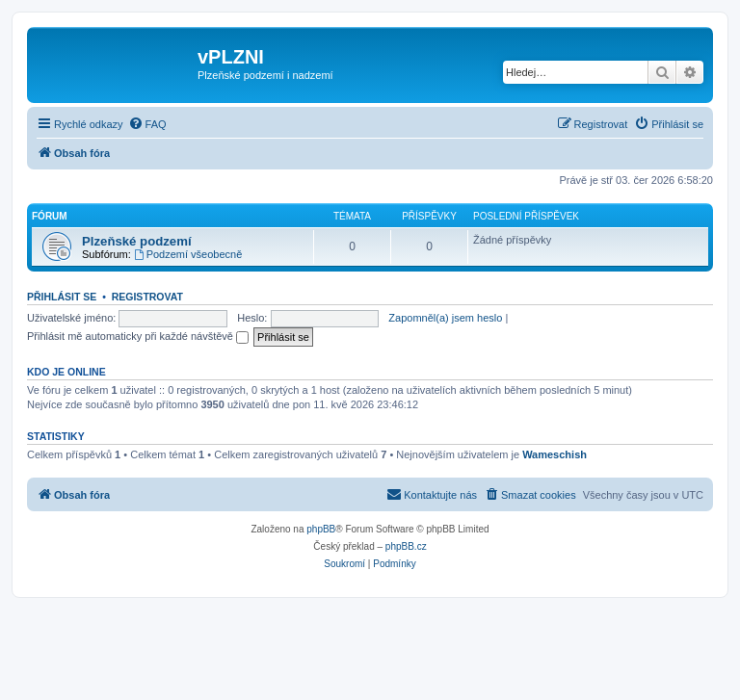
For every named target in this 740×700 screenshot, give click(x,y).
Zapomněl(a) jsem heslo (445, 318)
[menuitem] (147, 124)
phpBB (321, 529)
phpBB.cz (406, 546)
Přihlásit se (62, 297)
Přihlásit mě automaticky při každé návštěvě (138, 336)
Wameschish (555, 454)
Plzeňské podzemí (137, 241)
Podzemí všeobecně (188, 254)
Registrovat (147, 297)
